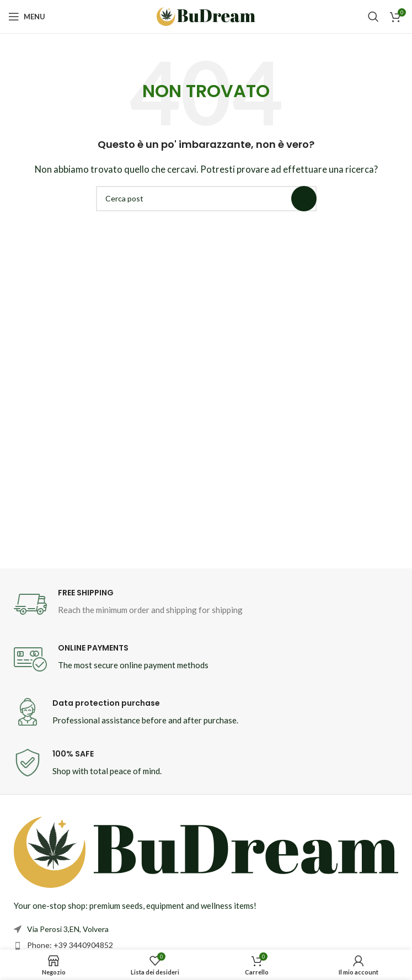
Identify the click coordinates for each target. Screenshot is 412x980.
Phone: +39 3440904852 (70, 945)
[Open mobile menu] (27, 17)
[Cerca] (373, 17)
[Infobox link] (206, 604)
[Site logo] (206, 15)
